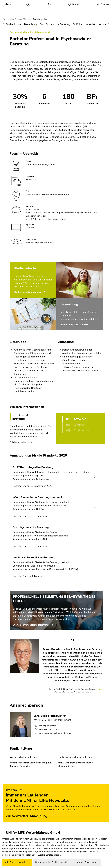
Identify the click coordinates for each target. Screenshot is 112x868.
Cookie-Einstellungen (88, 862)
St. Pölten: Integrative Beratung (33, 467)
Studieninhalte (14, 24)
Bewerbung (31, 24)
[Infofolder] (82, 419)
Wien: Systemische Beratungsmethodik (38, 497)
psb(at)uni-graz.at (48, 726)
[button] (8, 4)
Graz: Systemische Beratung (55, 24)
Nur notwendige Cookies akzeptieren (53, 862)
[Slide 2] (102, 689)
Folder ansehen (18, 442)
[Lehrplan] (82, 425)
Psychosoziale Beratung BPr (15, 19)
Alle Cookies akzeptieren (17, 862)
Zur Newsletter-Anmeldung (27, 816)
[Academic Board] (82, 431)
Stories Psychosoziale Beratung (31, 625)
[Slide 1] (100, 689)
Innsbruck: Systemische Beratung (34, 558)
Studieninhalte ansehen (27, 292)
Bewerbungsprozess (72, 325)
